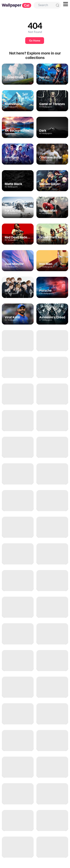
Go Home (35, 40)
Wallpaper (17, 5)
